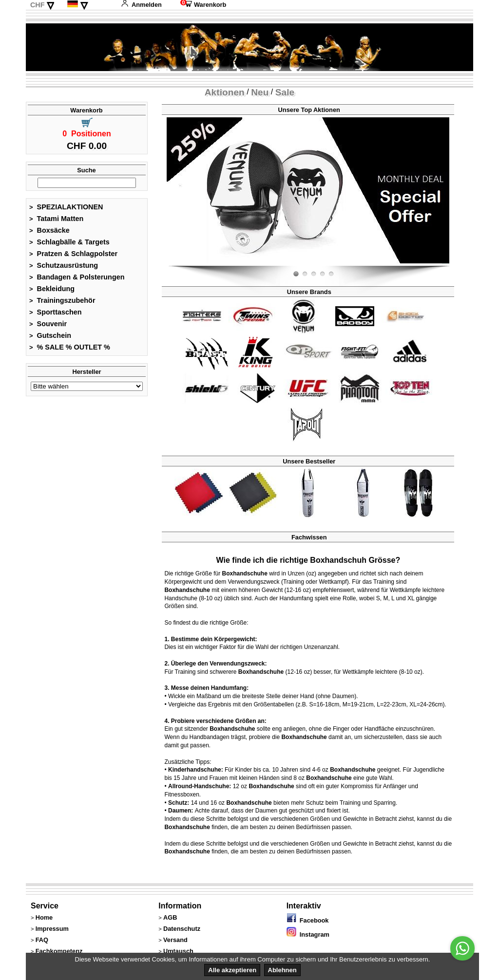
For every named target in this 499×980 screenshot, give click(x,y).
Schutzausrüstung (64, 265)
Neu (260, 92)
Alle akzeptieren (232, 970)
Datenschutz (182, 929)
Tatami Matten (56, 219)
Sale (285, 92)
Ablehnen (282, 970)
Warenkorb (203, 5)
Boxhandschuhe (245, 573)
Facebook (308, 920)
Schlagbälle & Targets (69, 242)
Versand (175, 940)
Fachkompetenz (59, 951)
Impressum (52, 929)
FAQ (42, 940)
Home (44, 917)
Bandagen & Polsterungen (77, 277)
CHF (38, 5)
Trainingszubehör (62, 300)
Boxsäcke (49, 230)
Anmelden (141, 5)
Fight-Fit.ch (447, 264)
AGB (170, 917)
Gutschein (50, 335)
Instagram (308, 934)
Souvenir (48, 324)
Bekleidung (52, 289)
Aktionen (225, 92)
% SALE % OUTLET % (70, 347)
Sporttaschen (56, 312)
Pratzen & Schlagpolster (73, 254)
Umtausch (178, 951)
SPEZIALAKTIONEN (66, 207)
